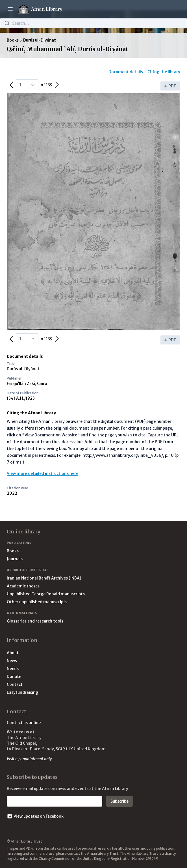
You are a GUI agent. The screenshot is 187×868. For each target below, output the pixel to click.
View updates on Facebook (35, 816)
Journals (15, 559)
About (13, 653)
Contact (15, 684)
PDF (170, 86)
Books (13, 40)
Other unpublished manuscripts (37, 602)
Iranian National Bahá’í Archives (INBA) (44, 578)
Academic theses (23, 586)
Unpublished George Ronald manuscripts (46, 594)
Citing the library (164, 72)
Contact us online (24, 723)
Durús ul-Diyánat (40, 40)
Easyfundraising (22, 692)
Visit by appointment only (29, 759)
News (12, 661)
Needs (13, 669)
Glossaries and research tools (35, 621)
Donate (14, 677)
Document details (126, 72)
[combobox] (93, 23)
